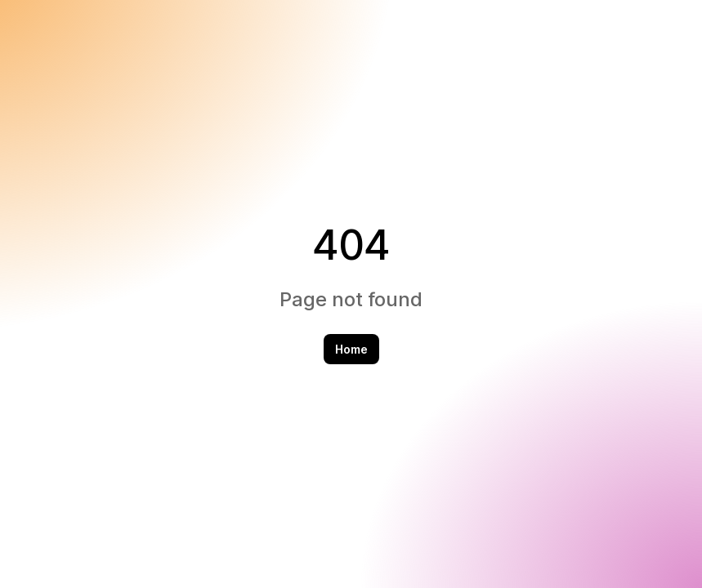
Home (351, 349)
